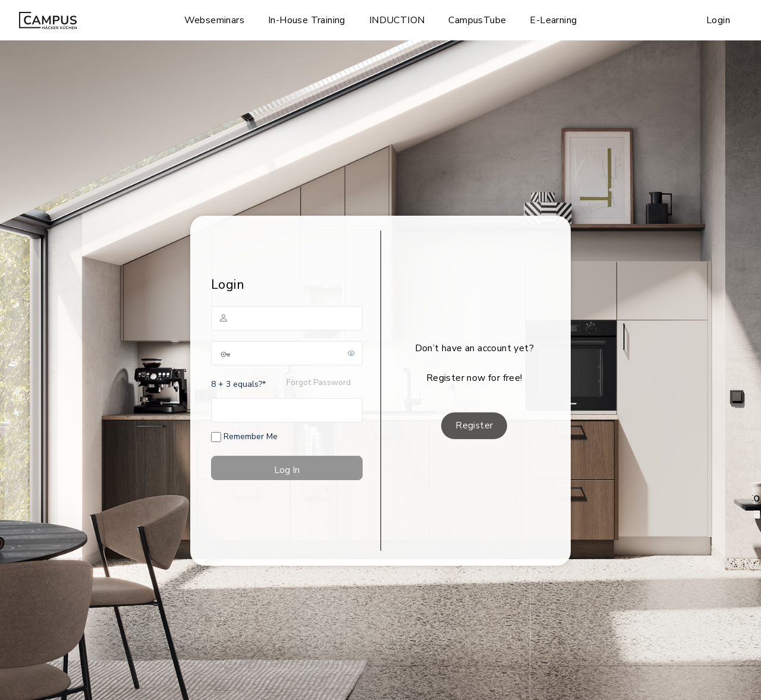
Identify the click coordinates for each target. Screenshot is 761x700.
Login (718, 20)
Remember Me (244, 436)
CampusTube (477, 20)
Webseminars (214, 20)
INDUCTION (397, 20)
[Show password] (351, 353)
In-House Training (307, 20)
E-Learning (553, 20)
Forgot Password (319, 382)
